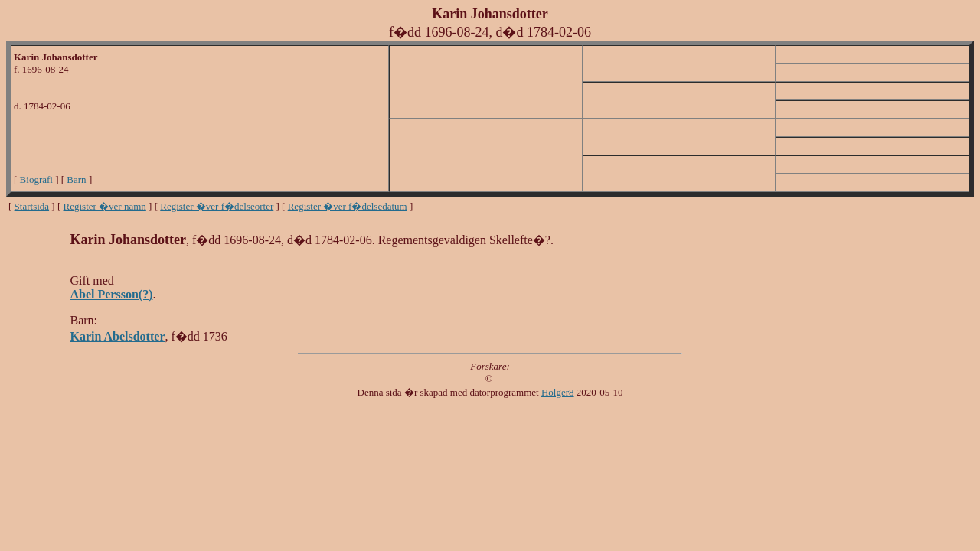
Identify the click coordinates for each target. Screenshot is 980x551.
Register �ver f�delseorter (217, 206)
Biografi (36, 179)
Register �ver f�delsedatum (348, 206)
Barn (76, 179)
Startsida (32, 206)
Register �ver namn (105, 206)
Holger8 (558, 392)
